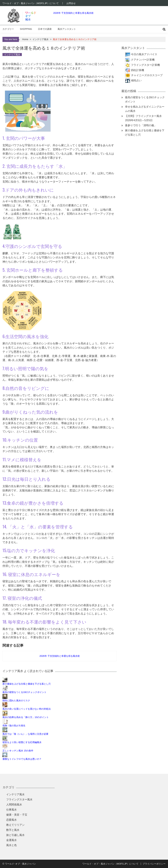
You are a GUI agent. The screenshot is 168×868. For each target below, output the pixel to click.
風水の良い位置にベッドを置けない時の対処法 (27, 709)
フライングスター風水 (19, 799)
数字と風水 (13, 830)
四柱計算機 (137, 70)
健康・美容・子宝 (17, 815)
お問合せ (71, 3)
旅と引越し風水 (15, 835)
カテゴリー (8, 29)
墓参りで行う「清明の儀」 (141, 125)
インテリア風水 (41, 39)
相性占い (136, 80)
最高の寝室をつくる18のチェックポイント (24, 692)
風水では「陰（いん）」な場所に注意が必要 (25, 734)
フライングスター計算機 (145, 65)
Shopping (26, 29)
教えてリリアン (15, 825)
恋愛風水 (11, 820)
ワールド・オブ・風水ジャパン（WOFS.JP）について (31, 3)
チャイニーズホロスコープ (147, 75)
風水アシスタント (67, 29)
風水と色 (11, 845)
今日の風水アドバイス (144, 54)
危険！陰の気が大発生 (14, 726)
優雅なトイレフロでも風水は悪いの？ (22, 759)
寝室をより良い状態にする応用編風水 (22, 742)
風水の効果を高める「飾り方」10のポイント (26, 717)
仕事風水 (11, 810)
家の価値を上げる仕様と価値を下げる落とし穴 (27, 684)
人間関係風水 (14, 805)
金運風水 (11, 840)
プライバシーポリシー (154, 864)
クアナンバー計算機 (143, 60)
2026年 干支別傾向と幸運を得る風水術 (73, 13)
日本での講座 (45, 29)
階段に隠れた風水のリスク (16, 700)
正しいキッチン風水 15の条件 (18, 751)
